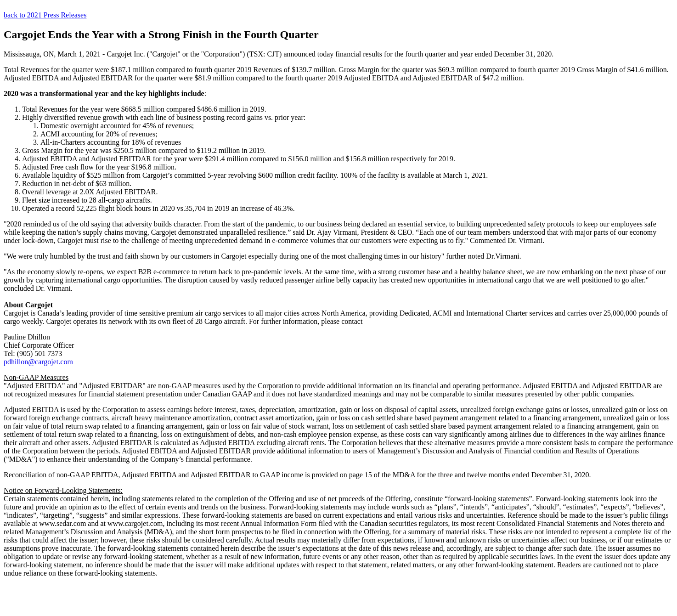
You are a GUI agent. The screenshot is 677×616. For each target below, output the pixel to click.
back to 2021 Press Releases (45, 15)
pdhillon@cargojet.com (38, 362)
